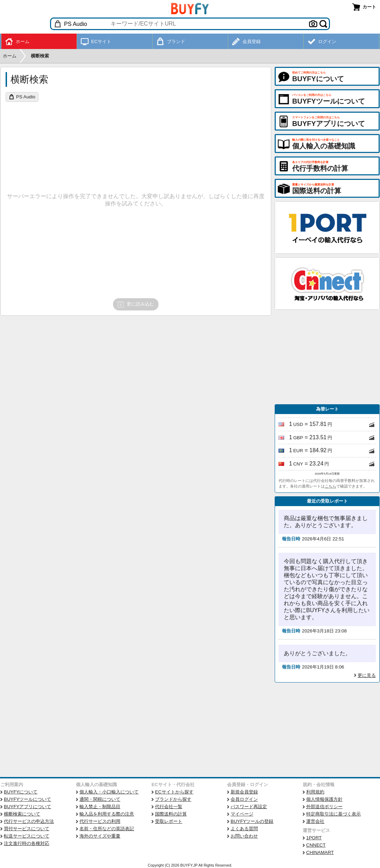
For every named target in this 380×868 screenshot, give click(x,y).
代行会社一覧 (169, 807)
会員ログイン (244, 799)
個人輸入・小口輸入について (109, 792)
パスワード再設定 (249, 807)
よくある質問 (244, 829)
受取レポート (169, 821)
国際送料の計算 (171, 814)
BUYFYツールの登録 (252, 821)
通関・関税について (100, 799)
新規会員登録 (244, 792)
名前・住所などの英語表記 (107, 829)
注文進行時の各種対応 (27, 843)
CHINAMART (320, 852)
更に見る (367, 675)
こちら (330, 486)
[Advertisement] (327, 357)
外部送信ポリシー (324, 807)
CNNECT (316, 845)
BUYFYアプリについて (27, 807)
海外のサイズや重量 (100, 836)
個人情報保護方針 (324, 799)
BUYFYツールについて (27, 799)
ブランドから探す (173, 799)
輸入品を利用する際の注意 (107, 814)
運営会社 (315, 821)
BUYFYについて (21, 792)
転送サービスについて (27, 836)
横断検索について (22, 814)
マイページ (242, 814)
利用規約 (315, 792)
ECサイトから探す (174, 792)
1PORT (314, 838)
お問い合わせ (244, 836)
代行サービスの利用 (100, 821)
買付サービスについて (27, 829)
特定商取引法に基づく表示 (333, 814)
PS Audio (26, 97)
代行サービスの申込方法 (29, 821)
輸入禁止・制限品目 (100, 807)
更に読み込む (135, 304)
